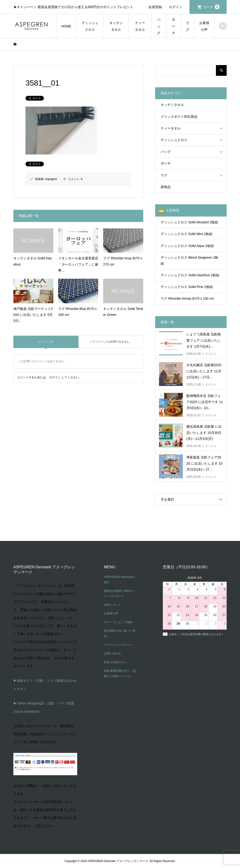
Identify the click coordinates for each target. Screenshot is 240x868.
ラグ (188, 26)
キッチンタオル (116, 26)
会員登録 (155, 7)
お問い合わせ (112, 653)
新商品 (166, 187)
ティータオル (140, 26)
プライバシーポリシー (118, 645)
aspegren (51, 179)
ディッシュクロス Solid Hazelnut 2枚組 (190, 275)
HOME (66, 26)
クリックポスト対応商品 (179, 117)
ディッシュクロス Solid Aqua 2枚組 (187, 246)
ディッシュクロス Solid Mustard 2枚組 (189, 222)
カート (211, 7)
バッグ (159, 26)
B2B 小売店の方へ (116, 662)
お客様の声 (204, 26)
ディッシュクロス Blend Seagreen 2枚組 (189, 260)
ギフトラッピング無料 (118, 622)
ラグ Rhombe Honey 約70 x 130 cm (187, 298)
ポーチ (174, 26)
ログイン (176, 7)
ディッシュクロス (90, 26)
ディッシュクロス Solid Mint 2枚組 (186, 234)
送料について (112, 605)
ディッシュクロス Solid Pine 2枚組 (187, 287)
